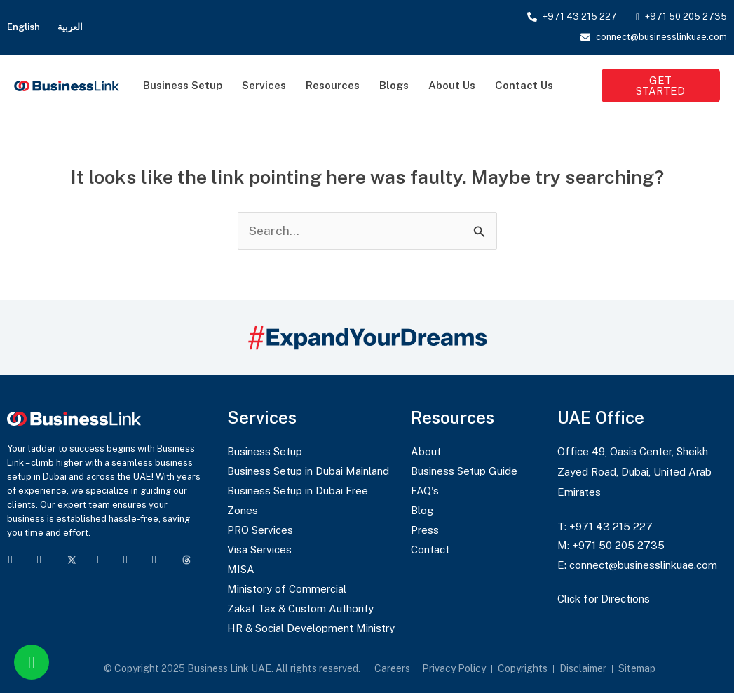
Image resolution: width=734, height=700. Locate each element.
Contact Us (524, 85)
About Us (452, 85)
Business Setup (183, 85)
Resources (333, 85)
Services (264, 85)
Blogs (394, 85)
